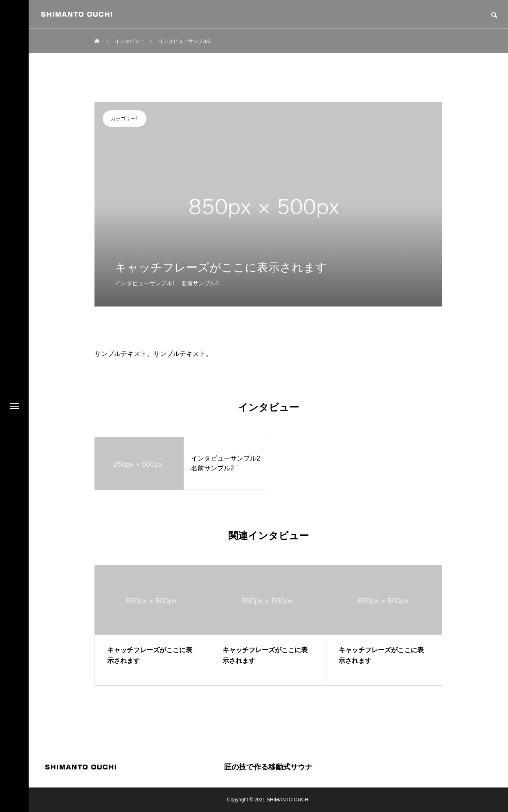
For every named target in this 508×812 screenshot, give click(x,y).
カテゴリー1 (125, 119)
